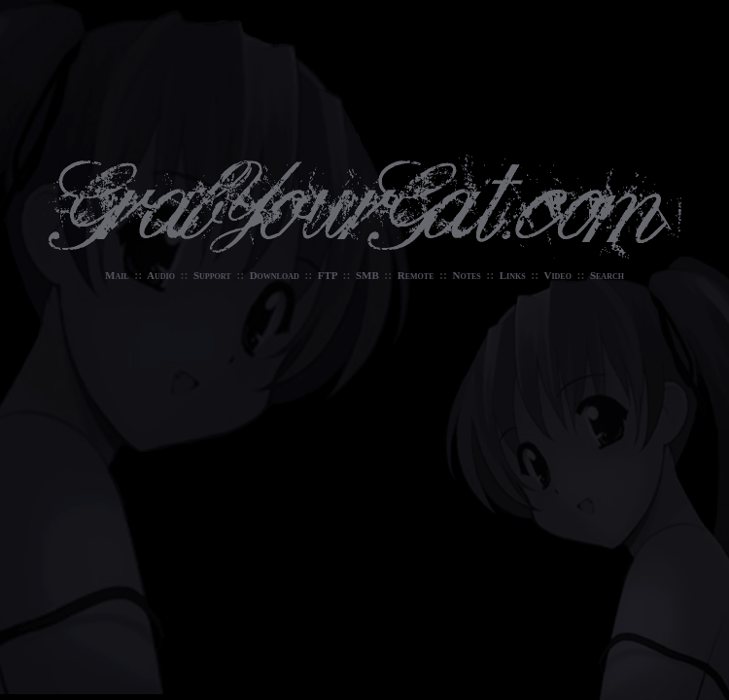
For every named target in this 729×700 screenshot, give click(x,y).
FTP (328, 275)
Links (513, 275)
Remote (416, 275)
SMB (367, 275)
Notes (466, 275)
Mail (117, 275)
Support (212, 275)
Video (558, 275)
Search (607, 275)
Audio (161, 275)
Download (275, 275)
